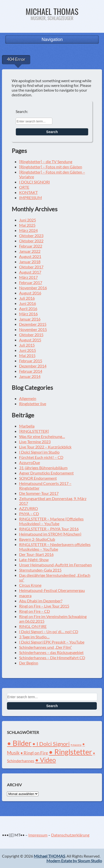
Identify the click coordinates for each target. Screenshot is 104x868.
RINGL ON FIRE (33, 626)
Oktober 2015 (31, 335)
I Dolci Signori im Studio (39, 452)
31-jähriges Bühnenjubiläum (43, 468)
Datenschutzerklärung (70, 835)
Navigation (52, 39)
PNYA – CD (29, 514)
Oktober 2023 (31, 235)
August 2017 (30, 272)
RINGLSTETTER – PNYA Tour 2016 (49, 529)
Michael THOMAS (52, 11)
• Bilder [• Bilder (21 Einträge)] (19, 743)
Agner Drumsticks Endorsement (46, 473)
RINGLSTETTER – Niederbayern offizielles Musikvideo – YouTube (55, 547)
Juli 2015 (27, 345)
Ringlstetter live (33, 404)
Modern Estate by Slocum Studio (74, 861)
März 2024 (28, 230)
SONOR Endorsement (38, 478)
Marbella (27, 426)
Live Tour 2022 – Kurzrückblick (45, 447)
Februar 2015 (31, 361)
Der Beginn (29, 663)
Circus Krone (30, 585)
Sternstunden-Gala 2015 (40, 570)
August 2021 (30, 256)
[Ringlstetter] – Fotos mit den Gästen (51, 167)
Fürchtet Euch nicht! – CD (41, 457)
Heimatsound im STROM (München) (50, 534)
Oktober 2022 (31, 241)
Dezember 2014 (33, 366)
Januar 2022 (30, 251)
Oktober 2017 (31, 267)
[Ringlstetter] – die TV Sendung (46, 162)
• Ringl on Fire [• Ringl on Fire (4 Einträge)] (34, 753)
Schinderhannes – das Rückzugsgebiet (51, 652)
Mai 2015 (27, 355)
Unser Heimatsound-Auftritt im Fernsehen (55, 565)
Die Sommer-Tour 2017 (39, 493)
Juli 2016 (27, 298)
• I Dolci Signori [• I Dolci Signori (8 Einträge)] (51, 744)
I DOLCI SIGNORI (35, 182)
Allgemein (28, 398)
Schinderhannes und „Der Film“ (46, 647)
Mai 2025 (27, 225)
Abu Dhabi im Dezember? (41, 601)
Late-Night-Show (34, 560)
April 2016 (28, 308)
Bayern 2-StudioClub (37, 539)
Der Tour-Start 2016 (36, 554)
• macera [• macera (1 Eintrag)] (76, 745)
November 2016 (33, 288)
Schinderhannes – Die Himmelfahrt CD (52, 658)
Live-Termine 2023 (35, 442)
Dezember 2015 (33, 324)
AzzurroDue (30, 462)
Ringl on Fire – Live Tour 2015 (44, 606)
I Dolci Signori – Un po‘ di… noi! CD (49, 632)
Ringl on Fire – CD (35, 611)
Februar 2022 (31, 246)
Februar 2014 (31, 371)
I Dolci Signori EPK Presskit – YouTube (52, 642)
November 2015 (33, 329)
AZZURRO (29, 508)
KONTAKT (28, 192)
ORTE (24, 187)
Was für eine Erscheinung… (42, 436)
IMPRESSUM (31, 198)
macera (25, 596)
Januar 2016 (30, 319)
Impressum (38, 835)
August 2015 (30, 340)
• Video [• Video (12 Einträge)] (45, 760)
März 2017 (28, 277)
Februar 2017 (31, 282)
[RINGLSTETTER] (34, 431)
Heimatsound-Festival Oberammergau (52, 590)
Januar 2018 (30, 262)
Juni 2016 (28, 303)
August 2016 (30, 293)
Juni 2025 (28, 220)
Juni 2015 (28, 350)
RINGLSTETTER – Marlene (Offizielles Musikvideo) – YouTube (51, 521)
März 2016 (28, 314)
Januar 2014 (30, 376)
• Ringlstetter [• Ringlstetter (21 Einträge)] (70, 752)
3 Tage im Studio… (34, 637)
